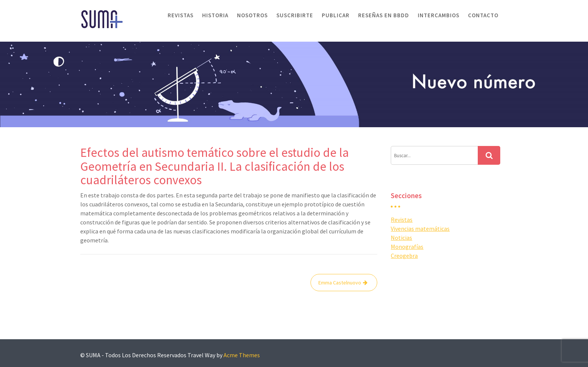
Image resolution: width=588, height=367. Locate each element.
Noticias (401, 238)
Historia (215, 15)
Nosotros (252, 15)
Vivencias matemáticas (420, 229)
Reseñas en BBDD (384, 15)
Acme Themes (242, 355)
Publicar (336, 15)
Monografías (407, 247)
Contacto (483, 15)
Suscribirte (295, 15)
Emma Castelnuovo (340, 283)
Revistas (181, 15)
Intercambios (439, 15)
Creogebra (404, 256)
